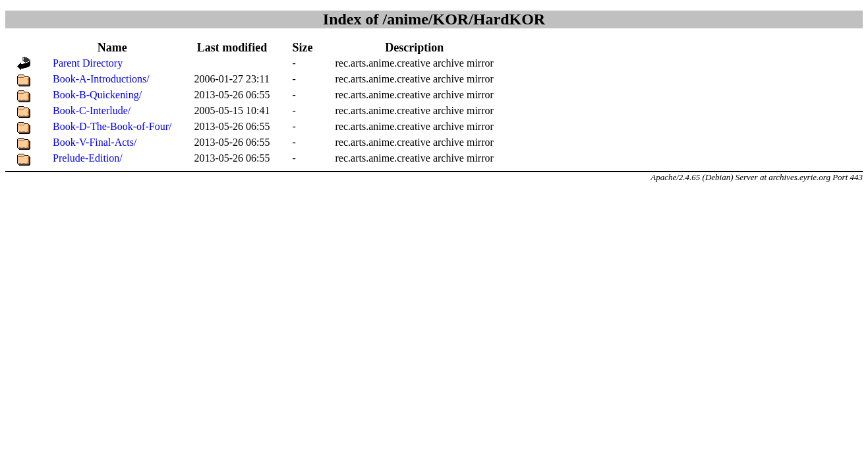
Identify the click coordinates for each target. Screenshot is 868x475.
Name (112, 47)
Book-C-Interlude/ (92, 111)
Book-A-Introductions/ (101, 79)
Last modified (232, 47)
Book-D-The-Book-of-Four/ (112, 126)
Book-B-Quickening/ (97, 95)
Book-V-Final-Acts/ (95, 142)
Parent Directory (88, 63)
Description (414, 47)
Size (303, 47)
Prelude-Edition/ (88, 158)
